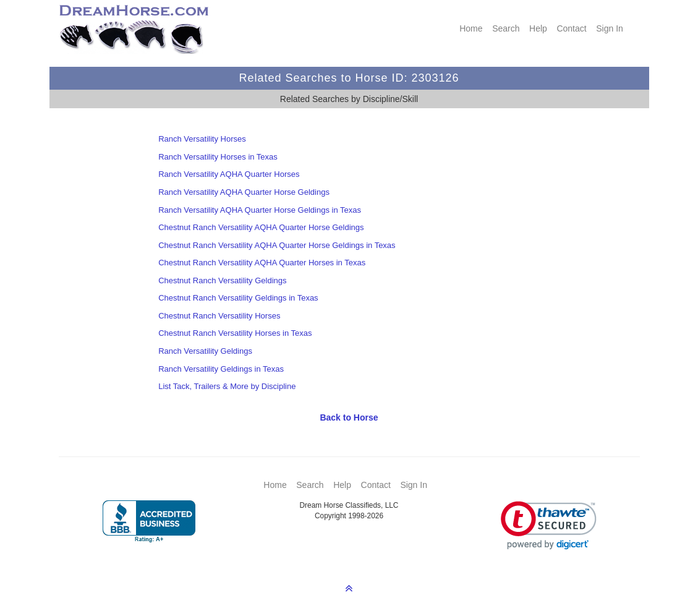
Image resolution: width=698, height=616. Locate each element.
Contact (571, 28)
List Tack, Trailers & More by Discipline (227, 386)
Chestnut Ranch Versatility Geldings (222, 280)
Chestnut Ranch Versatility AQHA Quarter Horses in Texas (262, 263)
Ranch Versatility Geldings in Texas (221, 369)
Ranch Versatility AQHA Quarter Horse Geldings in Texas (260, 210)
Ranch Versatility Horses (202, 139)
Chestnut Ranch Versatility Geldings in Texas (238, 298)
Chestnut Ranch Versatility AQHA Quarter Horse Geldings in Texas (277, 245)
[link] (549, 525)
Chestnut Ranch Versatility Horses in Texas (235, 333)
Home (471, 28)
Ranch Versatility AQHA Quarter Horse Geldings (244, 192)
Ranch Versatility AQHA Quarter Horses (229, 174)
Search (506, 28)
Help (538, 28)
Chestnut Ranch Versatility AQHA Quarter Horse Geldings (261, 227)
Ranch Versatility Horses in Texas (218, 157)
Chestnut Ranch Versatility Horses (219, 316)
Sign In (610, 28)
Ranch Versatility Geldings (205, 351)
